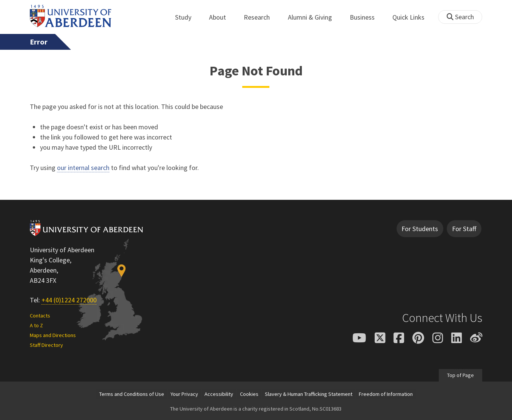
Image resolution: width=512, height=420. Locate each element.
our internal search (83, 168)
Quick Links (413, 17)
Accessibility (219, 394)
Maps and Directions (53, 335)
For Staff (464, 229)
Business (366, 17)
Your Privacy (184, 394)
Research (261, 17)
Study (187, 17)
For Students (420, 229)
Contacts (40, 316)
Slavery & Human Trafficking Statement (309, 394)
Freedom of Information (386, 394)
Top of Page (460, 375)
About (222, 17)
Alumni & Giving (314, 17)
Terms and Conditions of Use (132, 394)
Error (39, 42)
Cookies (249, 394)
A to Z (36, 325)
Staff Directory (46, 345)
